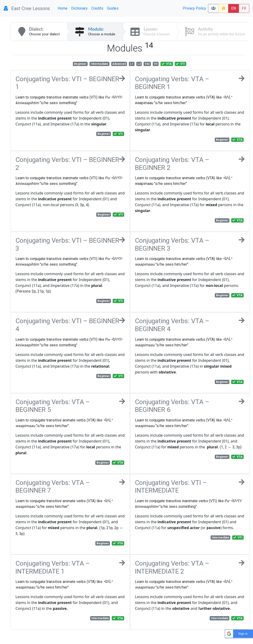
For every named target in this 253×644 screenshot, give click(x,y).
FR (244, 8)
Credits (97, 8)
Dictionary (79, 8)
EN (234, 8)
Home (63, 8)
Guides (113, 8)
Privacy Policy (194, 8)
